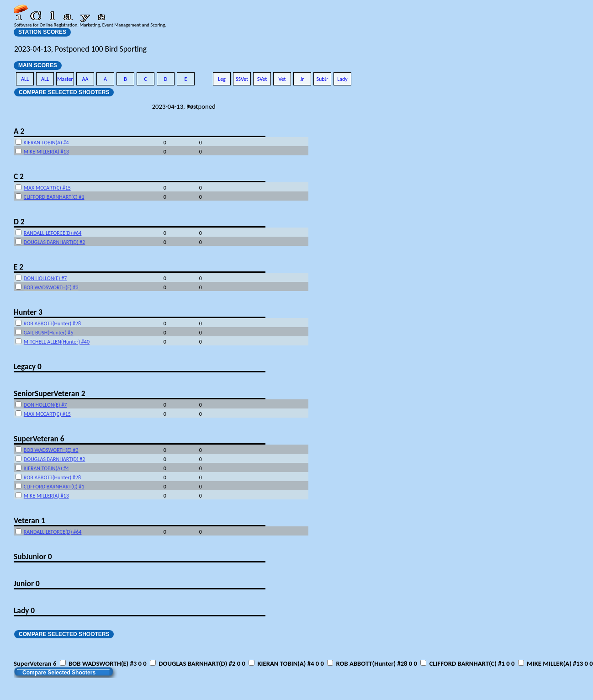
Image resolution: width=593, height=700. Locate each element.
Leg (222, 79)
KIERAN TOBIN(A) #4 (46, 143)
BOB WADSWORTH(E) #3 (51, 287)
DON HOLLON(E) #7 (45, 278)
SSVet (242, 79)
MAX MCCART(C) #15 (47, 188)
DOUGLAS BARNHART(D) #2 (55, 242)
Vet (282, 79)
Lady (342, 79)
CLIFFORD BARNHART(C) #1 (54, 197)
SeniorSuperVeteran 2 (49, 393)
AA (85, 79)
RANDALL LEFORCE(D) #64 (53, 233)
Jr (302, 79)
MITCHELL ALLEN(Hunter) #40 (57, 342)
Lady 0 (24, 610)
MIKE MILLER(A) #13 (46, 152)
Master (65, 79)
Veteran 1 (29, 520)
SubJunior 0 (33, 557)
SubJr (322, 79)
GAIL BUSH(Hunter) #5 (49, 333)
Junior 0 (27, 583)
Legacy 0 (28, 366)
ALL (25, 79)
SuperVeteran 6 (39, 439)
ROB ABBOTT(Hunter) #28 (52, 323)
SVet (262, 79)
